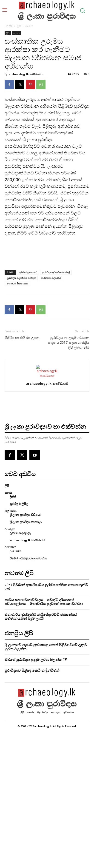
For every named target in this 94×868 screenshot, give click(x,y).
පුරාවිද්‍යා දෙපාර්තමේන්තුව (21, 278)
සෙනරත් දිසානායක (17, 283)
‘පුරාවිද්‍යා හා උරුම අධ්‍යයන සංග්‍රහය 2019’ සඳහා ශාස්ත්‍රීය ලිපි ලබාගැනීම (69, 343)
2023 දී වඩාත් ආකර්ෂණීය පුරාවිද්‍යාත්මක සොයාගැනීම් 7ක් (46, 587)
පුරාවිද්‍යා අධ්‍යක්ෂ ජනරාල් (56, 272)
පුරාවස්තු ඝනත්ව (28, 272)
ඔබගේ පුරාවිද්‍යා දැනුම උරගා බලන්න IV (36, 660)
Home (9, 26)
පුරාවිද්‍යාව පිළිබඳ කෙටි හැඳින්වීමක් (32, 670)
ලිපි (19, 26)
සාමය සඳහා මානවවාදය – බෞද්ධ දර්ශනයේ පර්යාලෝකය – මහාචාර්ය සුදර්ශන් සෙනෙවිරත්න (44, 602)
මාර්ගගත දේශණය (51, 278)
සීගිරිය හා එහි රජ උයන (22, 338)
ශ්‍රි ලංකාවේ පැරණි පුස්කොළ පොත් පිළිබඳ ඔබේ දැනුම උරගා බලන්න (46, 647)
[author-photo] (47, 376)
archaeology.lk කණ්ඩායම (25, 74)
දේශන (29, 26)
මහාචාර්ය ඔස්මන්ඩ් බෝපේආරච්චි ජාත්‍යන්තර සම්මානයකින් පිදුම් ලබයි (41, 617)
